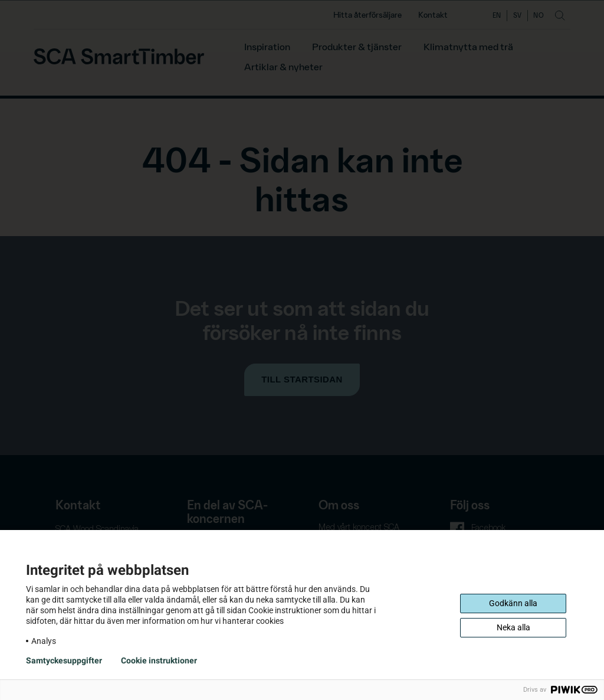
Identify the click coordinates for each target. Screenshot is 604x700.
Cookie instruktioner (159, 660)
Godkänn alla (513, 603)
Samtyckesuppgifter (64, 660)
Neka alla (513, 627)
